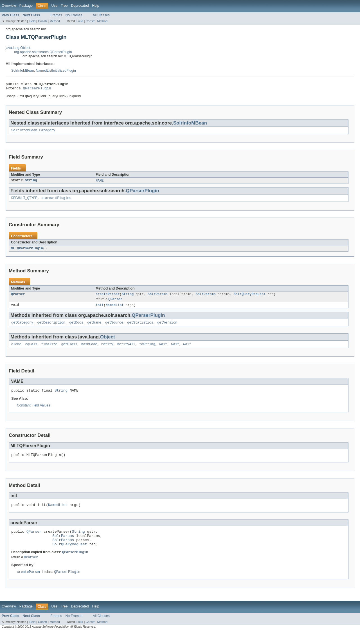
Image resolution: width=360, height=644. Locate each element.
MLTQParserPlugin (27, 252)
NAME (100, 183)
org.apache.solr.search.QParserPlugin (43, 52)
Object (108, 342)
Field (32, 21)
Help (95, 6)
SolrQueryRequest (249, 298)
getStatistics (140, 327)
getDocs (76, 327)
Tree (64, 6)
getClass (69, 350)
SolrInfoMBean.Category (33, 132)
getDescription (51, 327)
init (100, 309)
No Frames (74, 15)
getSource (114, 327)
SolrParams (158, 298)
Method (55, 21)
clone (16, 350)
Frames (56, 15)
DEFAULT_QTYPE (24, 201)
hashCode (89, 350)
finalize (49, 350)
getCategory (22, 327)
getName (94, 327)
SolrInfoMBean (22, 71)
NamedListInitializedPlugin (56, 71)
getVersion (167, 327)
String (31, 183)
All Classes (101, 15)
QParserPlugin (37, 90)
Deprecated (80, 6)
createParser (108, 298)
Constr (42, 21)
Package (26, 6)
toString (147, 350)
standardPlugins (56, 201)
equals (31, 350)
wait (163, 350)
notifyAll (126, 350)
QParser (18, 298)
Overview (9, 6)
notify (107, 350)
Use (54, 6)
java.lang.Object (18, 48)
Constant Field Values (33, 412)
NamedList (115, 309)
